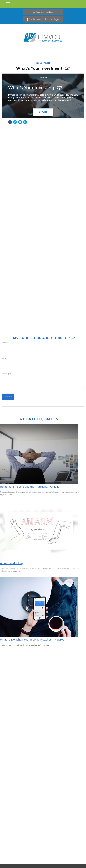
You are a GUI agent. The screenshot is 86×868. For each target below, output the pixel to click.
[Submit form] (8, 397)
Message (6, 374)
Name (5, 342)
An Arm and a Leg (11, 563)
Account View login (43, 12)
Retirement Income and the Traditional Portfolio (30, 487)
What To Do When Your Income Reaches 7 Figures (32, 640)
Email (5, 358)
